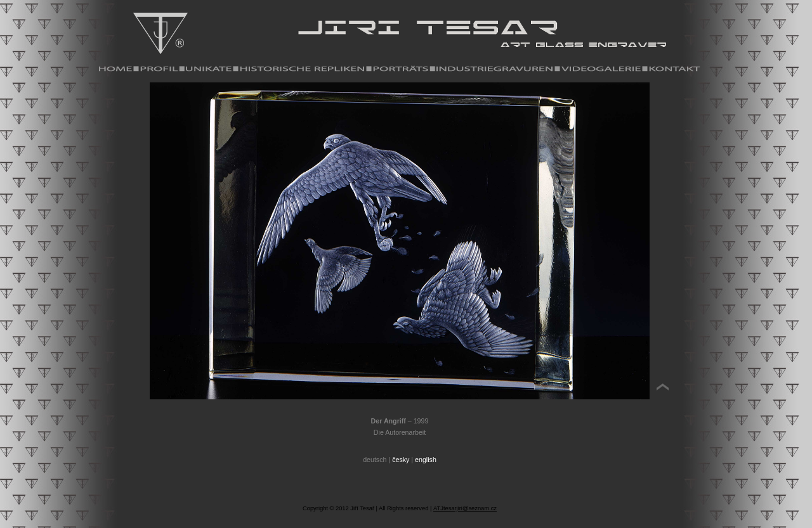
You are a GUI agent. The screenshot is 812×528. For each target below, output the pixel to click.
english (426, 460)
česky (401, 460)
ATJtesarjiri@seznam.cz (465, 508)
